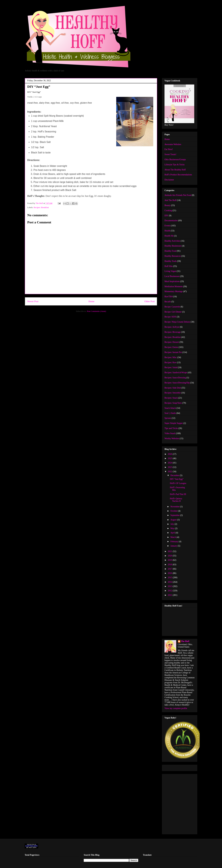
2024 (170, 463)
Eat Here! (169, 149)
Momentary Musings (174, 291)
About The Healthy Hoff (175, 170)
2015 (170, 578)
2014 (170, 582)
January (174, 546)
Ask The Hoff (170, 200)
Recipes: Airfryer (172, 327)
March (173, 537)
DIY (166, 216)
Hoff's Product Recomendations (178, 175)
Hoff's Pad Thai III (178, 494)
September (175, 515)
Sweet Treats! (170, 154)
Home (91, 301)
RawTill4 (169, 297)
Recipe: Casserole (172, 307)
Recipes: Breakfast (41, 207)
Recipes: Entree (171, 347)
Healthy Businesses (173, 246)
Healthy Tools (171, 261)
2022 (170, 472)
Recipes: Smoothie (173, 393)
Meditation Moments (174, 286)
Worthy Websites (172, 438)
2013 (170, 586)
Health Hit (169, 236)
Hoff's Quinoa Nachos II (176, 500)
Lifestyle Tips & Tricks (175, 165)
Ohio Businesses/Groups (175, 159)
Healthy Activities (172, 241)
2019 (170, 560)
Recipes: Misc (171, 357)
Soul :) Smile (170, 413)
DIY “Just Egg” (177, 479)
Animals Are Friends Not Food (178, 195)
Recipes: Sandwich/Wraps (176, 373)
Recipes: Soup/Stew (173, 403)
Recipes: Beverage (173, 332)
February (175, 542)
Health (167, 231)
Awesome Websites (173, 144)
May (173, 528)
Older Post (150, 301)
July (172, 524)
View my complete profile (176, 708)
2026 (170, 454)
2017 (170, 569)
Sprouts (168, 418)
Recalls (168, 302)
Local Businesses (172, 276)
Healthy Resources (173, 256)
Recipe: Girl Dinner (173, 312)
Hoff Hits (169, 266)
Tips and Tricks (171, 428)
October (174, 511)
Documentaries (171, 221)
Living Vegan (170, 271)
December (175, 475)
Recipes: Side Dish (173, 388)
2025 (170, 458)
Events (167, 226)
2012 (170, 591)
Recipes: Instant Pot (173, 352)
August (174, 520)
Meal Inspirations (172, 281)
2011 (170, 595)
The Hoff (185, 641)
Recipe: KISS (170, 317)
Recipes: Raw (170, 362)
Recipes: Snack (171, 398)
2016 (170, 573)
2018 (170, 565)
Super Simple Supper (174, 423)
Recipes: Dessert (172, 342)
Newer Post (33, 301)
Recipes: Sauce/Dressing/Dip (177, 383)
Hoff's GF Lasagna (178, 483)
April (173, 533)
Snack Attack (170, 408)
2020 (170, 556)
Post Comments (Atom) (97, 311)
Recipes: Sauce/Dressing (175, 378)
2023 (170, 467)
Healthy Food (170, 251)
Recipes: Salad (171, 367)
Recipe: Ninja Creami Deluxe (177, 322)
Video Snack (170, 433)
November (175, 507)
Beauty (168, 205)
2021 (170, 551)
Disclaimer (169, 180)
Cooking (168, 210)
